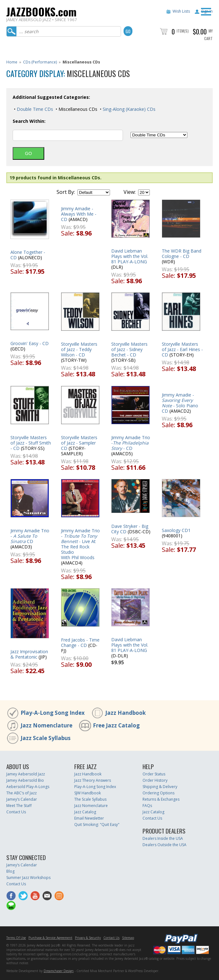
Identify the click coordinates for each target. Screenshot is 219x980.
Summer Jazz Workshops (28, 878)
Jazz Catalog (85, 812)
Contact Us (16, 812)
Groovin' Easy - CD (30, 343)
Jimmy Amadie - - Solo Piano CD (180, 403)
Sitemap (128, 938)
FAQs (147, 806)
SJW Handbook (88, 793)
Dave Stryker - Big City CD (130, 529)
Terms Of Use (16, 938)
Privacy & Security (88, 938)
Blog (10, 871)
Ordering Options (158, 793)
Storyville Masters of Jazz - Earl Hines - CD (182, 349)
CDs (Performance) (40, 62)
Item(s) (183, 31)
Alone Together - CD (28, 255)
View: (130, 192)
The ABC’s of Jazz (21, 793)
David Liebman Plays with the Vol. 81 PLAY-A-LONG (130, 256)
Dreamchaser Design (59, 971)
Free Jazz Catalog (116, 725)
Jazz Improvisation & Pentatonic (29, 654)
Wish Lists (181, 11)
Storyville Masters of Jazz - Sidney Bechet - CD (129, 349)
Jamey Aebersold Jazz (26, 774)
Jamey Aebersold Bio (25, 780)
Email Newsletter (89, 818)
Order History (155, 780)
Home (12, 62)
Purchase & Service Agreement (50, 938)
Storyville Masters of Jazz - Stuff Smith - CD (31, 443)
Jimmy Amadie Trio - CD (30, 536)
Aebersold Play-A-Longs (28, 787)
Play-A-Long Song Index (53, 713)
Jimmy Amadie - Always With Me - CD (79, 214)
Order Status (154, 774)
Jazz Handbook (125, 713)
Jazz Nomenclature (46, 725)
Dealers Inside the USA (163, 838)
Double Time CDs (34, 109)
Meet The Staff (19, 806)
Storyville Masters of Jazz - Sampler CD (79, 443)
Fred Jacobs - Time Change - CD (80, 642)
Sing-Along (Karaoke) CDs (128, 109)
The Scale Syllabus (90, 799)
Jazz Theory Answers (93, 780)
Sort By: (66, 192)
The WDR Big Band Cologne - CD (182, 254)
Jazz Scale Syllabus (46, 738)
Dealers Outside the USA (164, 845)
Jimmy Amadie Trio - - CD (131, 443)
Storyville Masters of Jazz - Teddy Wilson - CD (79, 349)
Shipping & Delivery (160, 787)
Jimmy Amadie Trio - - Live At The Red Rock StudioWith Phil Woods (80, 544)
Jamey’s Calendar (22, 799)
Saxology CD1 (176, 530)
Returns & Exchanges (161, 799)
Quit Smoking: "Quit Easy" (97, 825)
